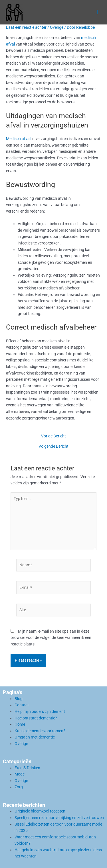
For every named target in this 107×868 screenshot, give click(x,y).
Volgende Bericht (53, 447)
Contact (22, 705)
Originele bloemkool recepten (40, 811)
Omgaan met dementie (35, 737)
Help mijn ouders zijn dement (40, 711)
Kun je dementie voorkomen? (40, 731)
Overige (57, 27)
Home (20, 724)
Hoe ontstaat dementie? (36, 718)
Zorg (19, 787)
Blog (19, 699)
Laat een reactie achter (26, 27)
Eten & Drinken (27, 768)
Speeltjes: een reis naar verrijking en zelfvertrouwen (59, 818)
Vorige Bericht (53, 436)
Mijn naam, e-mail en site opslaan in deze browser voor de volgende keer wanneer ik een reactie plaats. (51, 638)
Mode (20, 774)
